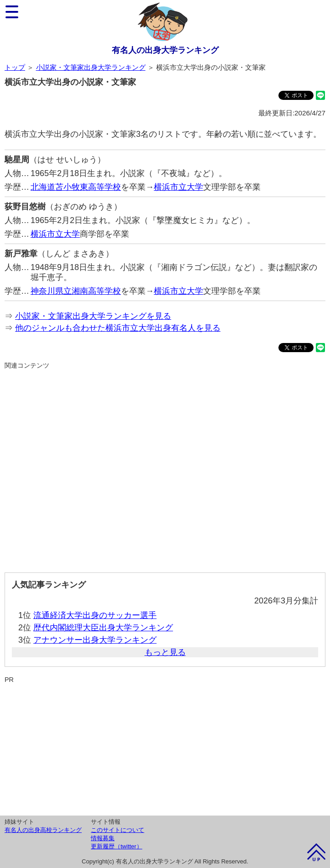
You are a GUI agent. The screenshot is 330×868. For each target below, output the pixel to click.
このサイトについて (118, 830)
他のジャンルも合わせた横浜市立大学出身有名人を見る (118, 328)
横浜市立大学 (178, 187)
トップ (15, 67)
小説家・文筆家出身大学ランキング (91, 67)
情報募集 (103, 838)
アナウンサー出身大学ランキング (95, 640)
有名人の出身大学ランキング (165, 50)
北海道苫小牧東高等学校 (76, 187)
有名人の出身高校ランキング (43, 830)
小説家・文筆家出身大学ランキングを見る (93, 316)
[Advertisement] (165, 467)
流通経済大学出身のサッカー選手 (95, 615)
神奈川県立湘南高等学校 (76, 291)
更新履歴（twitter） (117, 846)
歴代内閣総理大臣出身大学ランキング (103, 628)
